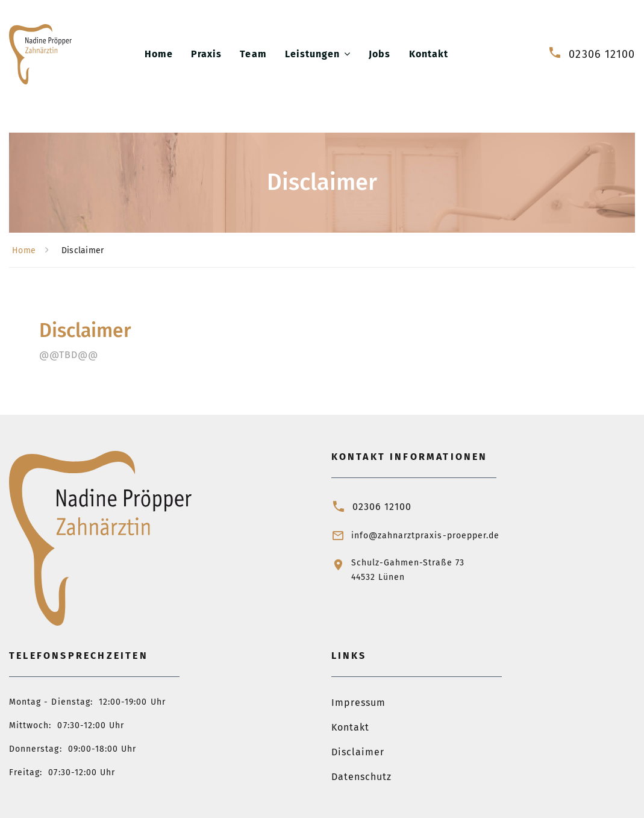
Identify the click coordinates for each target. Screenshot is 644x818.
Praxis (206, 54)
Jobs (380, 54)
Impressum (358, 703)
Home (159, 54)
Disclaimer (358, 752)
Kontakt (429, 54)
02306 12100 (602, 54)
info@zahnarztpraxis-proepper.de (426, 536)
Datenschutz (362, 777)
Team (253, 54)
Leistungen (313, 54)
